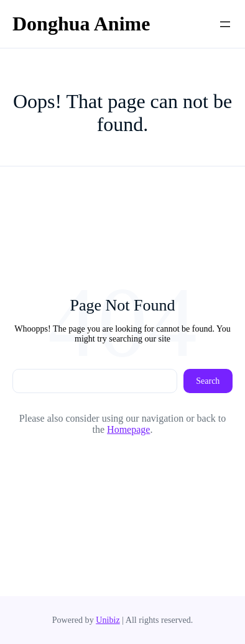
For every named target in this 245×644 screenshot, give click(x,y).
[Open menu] (225, 24)
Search (208, 381)
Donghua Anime (81, 24)
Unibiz (108, 620)
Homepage (128, 429)
